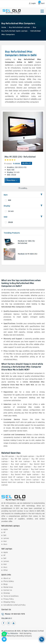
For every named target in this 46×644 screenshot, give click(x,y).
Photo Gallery (9, 581)
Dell (5, 535)
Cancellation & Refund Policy (15, 605)
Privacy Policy (9, 599)
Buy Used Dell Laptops (19, 469)
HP (4, 532)
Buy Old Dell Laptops (20, 459)
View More (12, 180)
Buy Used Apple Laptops (20, 467)
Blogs (6, 584)
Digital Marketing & (9, 636)
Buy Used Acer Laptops (20, 472)
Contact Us (8, 590)
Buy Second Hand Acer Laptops (23, 481)
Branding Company (24, 636)
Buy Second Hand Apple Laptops (25, 475)
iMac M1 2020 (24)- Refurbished (20, 157)
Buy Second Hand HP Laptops (23, 476)
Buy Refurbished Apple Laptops (15, 31)
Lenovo (6, 538)
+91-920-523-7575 (18, 614)
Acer (5, 541)
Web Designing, (26, 633)
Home (4, 27)
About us (7, 578)
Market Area (8, 587)
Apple (6, 529)
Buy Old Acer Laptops (20, 461)
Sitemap (7, 593)
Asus (5, 544)
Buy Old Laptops (8, 456)
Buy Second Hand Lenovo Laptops (25, 480)
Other (6, 570)
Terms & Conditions (11, 596)
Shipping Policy (9, 602)
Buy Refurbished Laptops (19, 27)
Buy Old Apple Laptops (25, 456)
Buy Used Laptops (19, 464)
